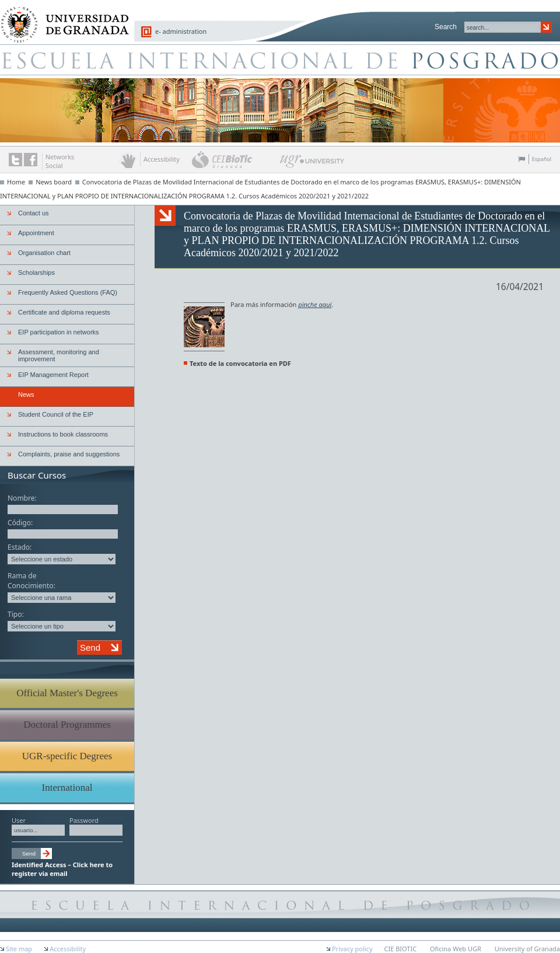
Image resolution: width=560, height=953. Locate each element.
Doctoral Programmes (67, 725)
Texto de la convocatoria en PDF (240, 363)
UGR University (312, 164)
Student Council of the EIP (56, 414)
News (26, 395)
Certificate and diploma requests (64, 312)
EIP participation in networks (59, 332)
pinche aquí (315, 304)
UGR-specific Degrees (67, 756)
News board (54, 182)
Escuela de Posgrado (280, 60)
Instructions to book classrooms (63, 434)
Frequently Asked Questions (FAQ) (68, 292)
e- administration (181, 31)
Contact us (34, 213)
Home (16, 182)
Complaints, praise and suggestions (69, 454)
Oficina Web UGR (456, 949)
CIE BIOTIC (401, 949)
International (67, 788)
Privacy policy (352, 949)
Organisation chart (44, 253)
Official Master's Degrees (67, 693)
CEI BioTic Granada (235, 159)
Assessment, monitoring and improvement (59, 355)
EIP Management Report (53, 375)
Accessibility (68, 949)
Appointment (36, 233)
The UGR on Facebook (31, 160)
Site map (19, 949)
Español (542, 159)
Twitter (15, 160)
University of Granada (61, 18)
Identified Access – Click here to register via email (62, 869)
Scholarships (36, 273)
